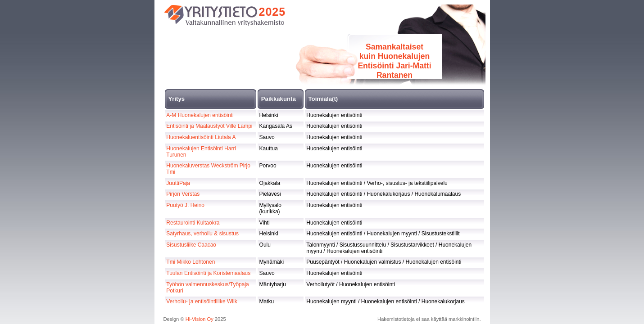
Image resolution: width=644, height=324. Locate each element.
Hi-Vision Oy (200, 319)
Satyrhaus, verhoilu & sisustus (202, 234)
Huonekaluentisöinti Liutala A (201, 137)
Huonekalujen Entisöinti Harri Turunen (201, 152)
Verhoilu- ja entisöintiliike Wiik (202, 301)
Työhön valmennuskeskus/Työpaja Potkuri (207, 288)
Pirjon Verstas (183, 194)
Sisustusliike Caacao (191, 245)
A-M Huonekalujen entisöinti (200, 115)
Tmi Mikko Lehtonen (190, 262)
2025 (272, 12)
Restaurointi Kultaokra (193, 223)
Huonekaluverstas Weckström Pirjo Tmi (208, 169)
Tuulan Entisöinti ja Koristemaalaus (208, 273)
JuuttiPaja (178, 183)
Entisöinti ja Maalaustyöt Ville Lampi (209, 126)
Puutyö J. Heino (185, 205)
